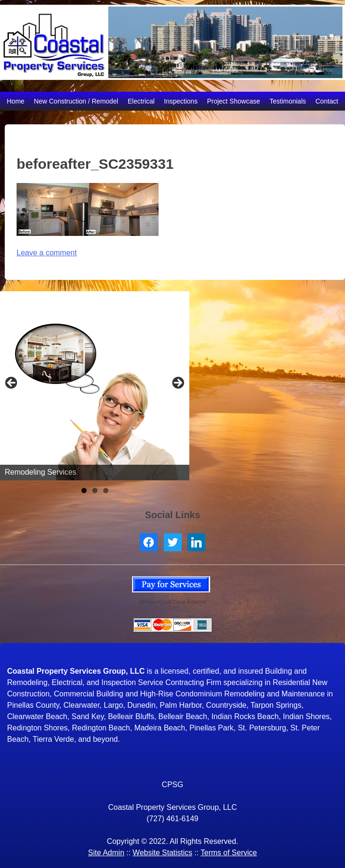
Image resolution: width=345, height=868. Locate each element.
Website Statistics (162, 853)
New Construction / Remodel (76, 101)
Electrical (141, 101)
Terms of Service (229, 853)
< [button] (12, 383)
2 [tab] (95, 490)
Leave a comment (47, 253)
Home (15, 101)
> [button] (177, 383)
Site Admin (106, 853)
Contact (327, 101)
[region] (95, 386)
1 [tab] (84, 490)
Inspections (181, 101)
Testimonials (287, 101)
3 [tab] (106, 490)
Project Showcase (233, 101)
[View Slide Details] (95, 386)
